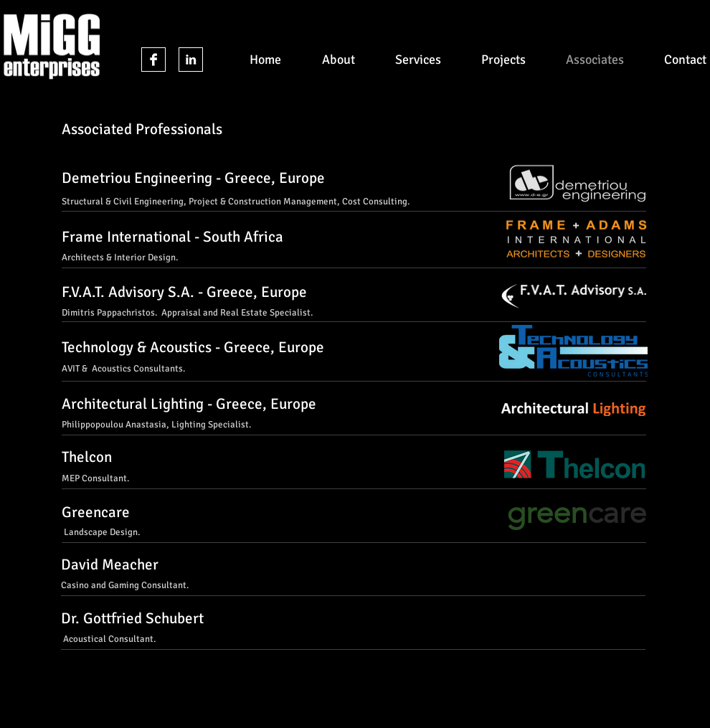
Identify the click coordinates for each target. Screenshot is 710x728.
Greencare (96, 512)
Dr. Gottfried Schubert (132, 618)
